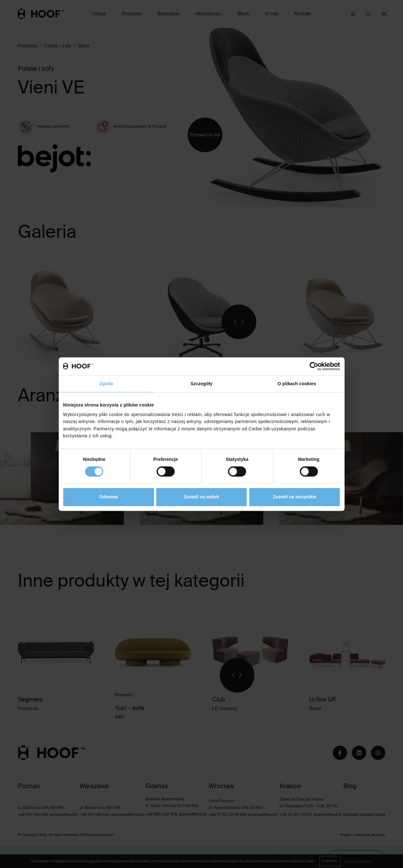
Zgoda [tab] (106, 384)
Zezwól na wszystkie (295, 497)
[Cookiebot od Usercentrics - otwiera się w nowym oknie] (312, 366)
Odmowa (108, 497)
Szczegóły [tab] (201, 384)
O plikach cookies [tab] (297, 384)
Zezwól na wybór (201, 497)
